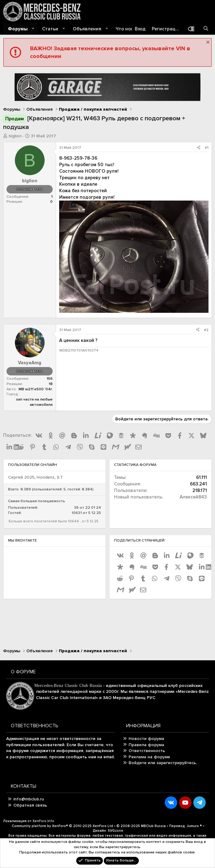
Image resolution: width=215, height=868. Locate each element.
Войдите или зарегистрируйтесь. (163, 763)
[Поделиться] (199, 148)
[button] (33, 29)
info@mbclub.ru (29, 799)
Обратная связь (30, 805)
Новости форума (146, 739)
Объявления (87, 29)
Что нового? (129, 29)
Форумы (18, 29)
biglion (15, 136)
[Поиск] (206, 29)
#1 (207, 148)
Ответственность (147, 751)
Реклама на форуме (149, 757)
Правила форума (146, 745)
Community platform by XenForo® (62, 826)
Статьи (50, 29)
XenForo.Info (43, 821)
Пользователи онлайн (33, 465)
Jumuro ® (194, 826)
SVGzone (116, 831)
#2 (206, 330)
